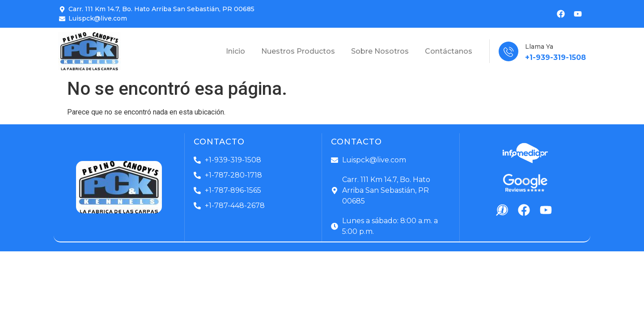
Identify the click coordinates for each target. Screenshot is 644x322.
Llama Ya (539, 47)
